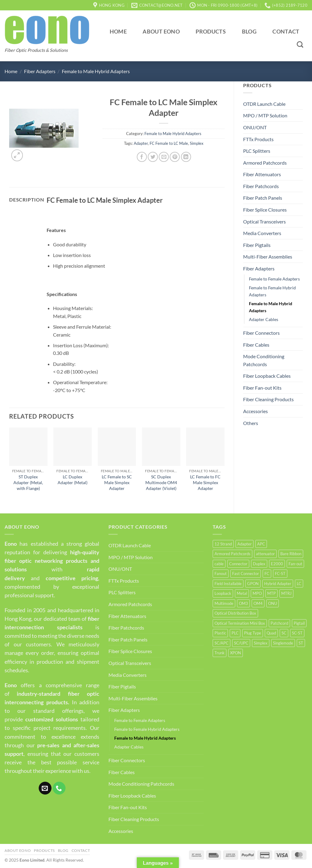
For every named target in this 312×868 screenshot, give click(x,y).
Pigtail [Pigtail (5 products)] (299, 623)
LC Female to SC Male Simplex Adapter (117, 482)
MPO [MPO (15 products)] (257, 593)
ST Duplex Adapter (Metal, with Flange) (28, 482)
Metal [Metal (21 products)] (242, 593)
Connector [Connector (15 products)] (238, 564)
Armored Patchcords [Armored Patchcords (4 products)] (232, 554)
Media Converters (262, 233)
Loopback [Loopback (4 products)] (223, 593)
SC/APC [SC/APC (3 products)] (222, 643)
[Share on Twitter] (153, 157)
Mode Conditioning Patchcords (264, 360)
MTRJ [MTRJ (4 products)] (286, 593)
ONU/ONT (255, 127)
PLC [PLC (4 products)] (235, 633)
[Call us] (59, 788)
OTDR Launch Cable (264, 104)
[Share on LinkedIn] (186, 157)
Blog (249, 32)
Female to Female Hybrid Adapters (272, 291)
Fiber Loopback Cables (267, 376)
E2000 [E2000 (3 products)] (277, 564)
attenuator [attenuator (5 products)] (265, 554)
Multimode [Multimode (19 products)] (224, 603)
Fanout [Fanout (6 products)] (221, 573)
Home (118, 32)
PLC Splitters (257, 151)
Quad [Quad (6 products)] (271, 633)
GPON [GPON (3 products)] (253, 584)
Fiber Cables (256, 345)
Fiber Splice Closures (265, 210)
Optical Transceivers (264, 221)
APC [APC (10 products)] (261, 544)
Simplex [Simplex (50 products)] (261, 643)
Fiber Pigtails (257, 245)
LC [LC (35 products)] (299, 584)
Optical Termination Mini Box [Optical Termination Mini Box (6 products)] (240, 623)
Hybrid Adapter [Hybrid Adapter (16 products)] (278, 584)
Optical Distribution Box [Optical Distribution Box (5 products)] (235, 613)
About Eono (161, 32)
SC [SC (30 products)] (284, 633)
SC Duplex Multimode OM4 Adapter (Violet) (161, 482)
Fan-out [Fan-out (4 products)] (295, 564)
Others (251, 423)
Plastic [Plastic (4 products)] (220, 633)
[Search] (300, 44)
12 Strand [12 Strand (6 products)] (223, 544)
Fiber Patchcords (261, 186)
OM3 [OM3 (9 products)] (243, 603)
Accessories (255, 411)
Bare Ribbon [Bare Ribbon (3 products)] (291, 554)
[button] (17, 155)
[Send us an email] (45, 788)
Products (211, 32)
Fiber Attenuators (262, 174)
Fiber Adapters (40, 71)
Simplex (197, 143)
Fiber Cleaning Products (268, 399)
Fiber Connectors (261, 333)
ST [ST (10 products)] (301, 643)
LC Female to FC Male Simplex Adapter (205, 482)
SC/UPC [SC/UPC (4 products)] (241, 643)
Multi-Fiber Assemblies (268, 257)
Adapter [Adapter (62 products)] (245, 544)
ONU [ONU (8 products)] (273, 603)
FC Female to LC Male (169, 143)
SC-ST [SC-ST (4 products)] (297, 633)
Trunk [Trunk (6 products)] (220, 653)
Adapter (141, 143)
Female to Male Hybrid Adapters (96, 71)
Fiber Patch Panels (263, 198)
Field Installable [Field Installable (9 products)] (228, 584)
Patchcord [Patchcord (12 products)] (279, 623)
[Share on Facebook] (142, 157)
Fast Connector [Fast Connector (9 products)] (246, 573)
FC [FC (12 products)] (267, 573)
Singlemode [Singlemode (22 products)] (283, 643)
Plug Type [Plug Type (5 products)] (253, 633)
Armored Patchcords (265, 163)
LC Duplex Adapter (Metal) (73, 480)
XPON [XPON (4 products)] (236, 653)
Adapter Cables (264, 319)
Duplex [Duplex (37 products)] (259, 564)
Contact (286, 32)
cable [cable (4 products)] (219, 564)
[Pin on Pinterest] (175, 157)
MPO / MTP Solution (265, 115)
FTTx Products (258, 139)
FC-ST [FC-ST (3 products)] (280, 573)
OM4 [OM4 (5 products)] (258, 603)
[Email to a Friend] (164, 157)
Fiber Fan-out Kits (262, 388)
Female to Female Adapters (274, 279)
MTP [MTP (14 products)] (271, 593)
